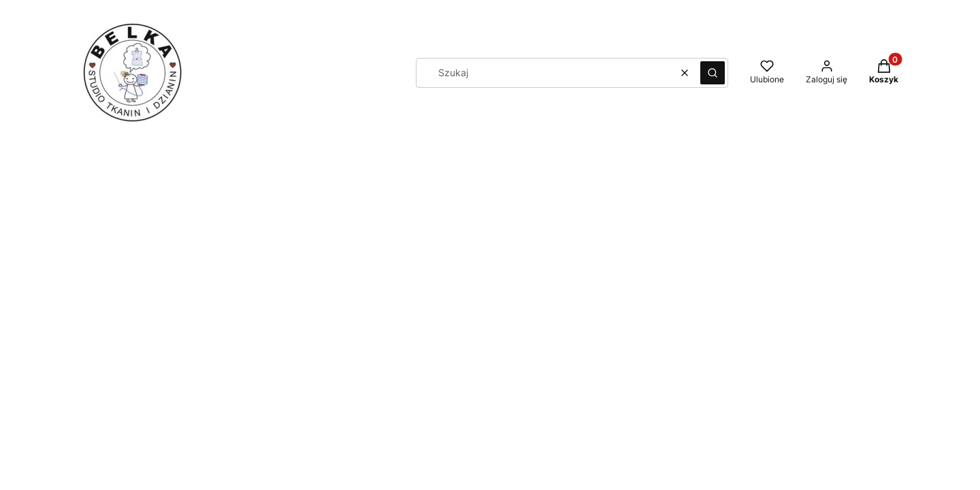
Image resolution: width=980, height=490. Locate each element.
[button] (713, 73)
